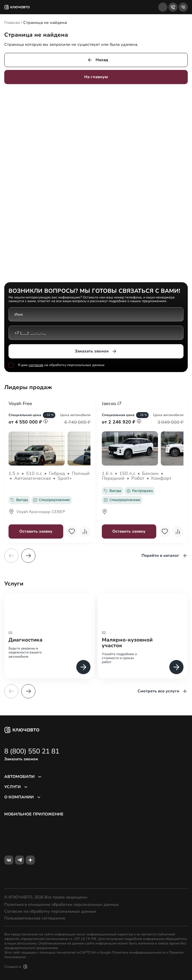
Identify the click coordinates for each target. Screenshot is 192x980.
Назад (98, 60)
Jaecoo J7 (112, 404)
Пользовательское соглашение (35, 918)
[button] (28, 556)
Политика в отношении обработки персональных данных (62, 905)
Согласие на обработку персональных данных (50, 912)
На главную (96, 77)
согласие (36, 365)
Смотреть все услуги (163, 691)
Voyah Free (20, 404)
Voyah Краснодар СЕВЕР (37, 512)
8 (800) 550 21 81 (32, 751)
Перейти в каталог (165, 556)
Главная (12, 23)
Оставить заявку (36, 531)
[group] (49, 636)
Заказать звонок (96, 351)
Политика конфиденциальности (139, 952)
